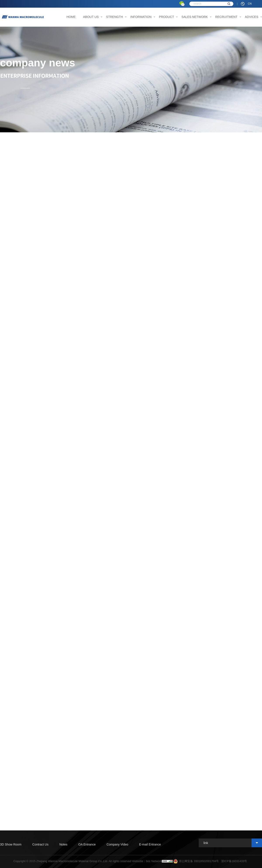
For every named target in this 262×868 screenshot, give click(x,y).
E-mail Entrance (150, 844)
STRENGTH (115, 17)
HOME (71, 17)
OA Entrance (87, 844)
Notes (63, 844)
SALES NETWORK (195, 17)
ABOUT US (91, 17)
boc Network (154, 861)
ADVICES (252, 17)
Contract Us (40, 844)
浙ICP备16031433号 (234, 861)
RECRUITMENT (226, 17)
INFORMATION (141, 17)
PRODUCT (166, 17)
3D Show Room (11, 844)
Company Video (117, 844)
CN (250, 4)
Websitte (138, 861)
